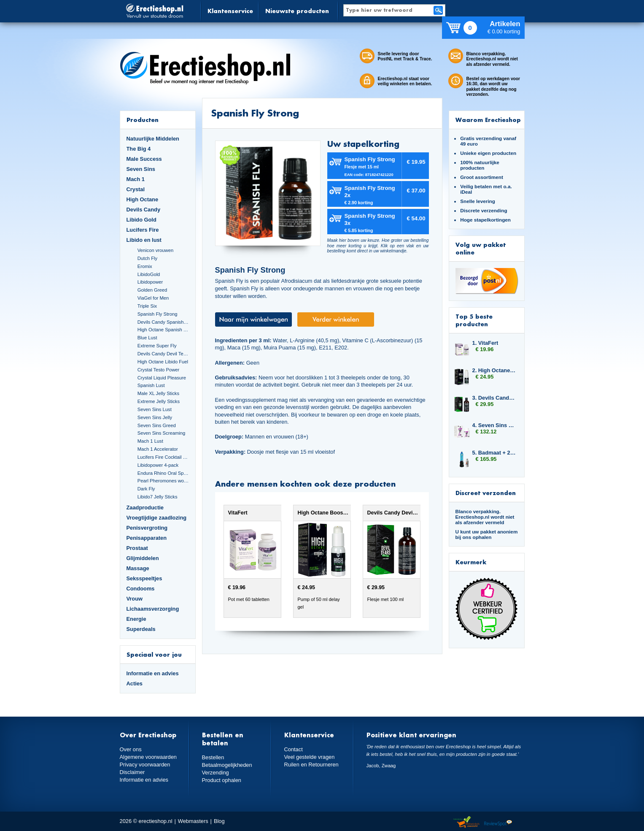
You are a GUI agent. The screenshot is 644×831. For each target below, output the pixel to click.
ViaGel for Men (153, 298)
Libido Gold (141, 220)
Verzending (216, 773)
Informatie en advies (153, 673)
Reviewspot (498, 822)
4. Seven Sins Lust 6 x (494, 425)
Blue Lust (147, 338)
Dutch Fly (147, 258)
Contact (294, 749)
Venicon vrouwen (155, 250)
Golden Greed (152, 290)
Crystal (136, 189)
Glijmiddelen (143, 558)
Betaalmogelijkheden (227, 765)
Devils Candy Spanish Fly (163, 322)
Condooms (141, 589)
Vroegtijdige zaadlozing (157, 518)
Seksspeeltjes (144, 578)
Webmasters (193, 821)
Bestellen (213, 757)
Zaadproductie (145, 508)
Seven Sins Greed (157, 425)
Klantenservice (230, 11)
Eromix (145, 266)
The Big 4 (139, 149)
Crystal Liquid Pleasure (162, 378)
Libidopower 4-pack (158, 465)
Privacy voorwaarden (145, 765)
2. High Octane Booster (494, 370)
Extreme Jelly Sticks (159, 401)
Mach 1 (136, 179)
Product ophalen (222, 780)
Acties (135, 683)
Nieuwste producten (297, 11)
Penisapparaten (147, 538)
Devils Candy (144, 210)
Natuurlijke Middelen (153, 139)
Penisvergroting (147, 528)
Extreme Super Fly (157, 346)
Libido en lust (144, 240)
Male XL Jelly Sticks (158, 393)
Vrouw (135, 599)
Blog (219, 821)
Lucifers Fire (143, 230)
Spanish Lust (151, 385)
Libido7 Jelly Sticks (158, 497)
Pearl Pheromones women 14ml (163, 481)
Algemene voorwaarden (148, 757)
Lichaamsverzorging (153, 609)
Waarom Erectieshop (488, 120)
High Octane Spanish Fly (163, 330)
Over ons (131, 749)
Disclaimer (132, 772)
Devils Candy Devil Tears (163, 354)
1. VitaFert (485, 343)
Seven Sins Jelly (155, 417)
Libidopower (150, 282)
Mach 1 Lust (150, 441)
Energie (136, 619)
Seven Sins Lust (155, 409)
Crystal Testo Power (159, 370)
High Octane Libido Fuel (163, 362)
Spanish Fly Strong (158, 314)
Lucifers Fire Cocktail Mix (163, 457)
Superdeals (141, 629)
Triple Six (147, 306)
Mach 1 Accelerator (158, 449)
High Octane (143, 199)
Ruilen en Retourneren (311, 765)
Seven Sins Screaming (162, 433)
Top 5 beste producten (474, 320)
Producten (143, 120)
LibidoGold (149, 274)
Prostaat (137, 548)
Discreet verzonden (486, 493)
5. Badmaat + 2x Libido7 (494, 453)
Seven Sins (141, 169)
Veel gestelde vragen (310, 757)
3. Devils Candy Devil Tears (494, 398)
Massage (138, 568)
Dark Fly (146, 489)
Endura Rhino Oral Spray (163, 473)
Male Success (144, 159)
